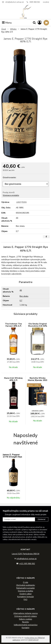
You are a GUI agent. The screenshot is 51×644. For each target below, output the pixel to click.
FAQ (26, 600)
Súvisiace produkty (11, 195)
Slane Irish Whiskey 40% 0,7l (13, 379)
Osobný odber (26, 594)
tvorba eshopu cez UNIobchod (35, 638)
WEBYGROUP (33, 640)
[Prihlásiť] (40, 23)
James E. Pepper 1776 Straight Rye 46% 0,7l (12, 457)
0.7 (21, 301)
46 (21, 290)
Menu (7, 23)
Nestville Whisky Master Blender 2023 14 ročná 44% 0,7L (38, 380)
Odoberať (42, 519)
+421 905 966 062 (27, 564)
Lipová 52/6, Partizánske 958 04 (26, 554)
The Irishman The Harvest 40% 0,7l (13, 325)
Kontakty (26, 628)
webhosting (16, 640)
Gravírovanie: (9, 177)
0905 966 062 (35, 2)
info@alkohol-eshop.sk (14, 2)
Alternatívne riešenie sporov (26, 613)
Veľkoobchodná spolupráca (26, 625)
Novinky (26, 622)
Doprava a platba (26, 591)
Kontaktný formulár (26, 597)
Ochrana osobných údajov (26, 616)
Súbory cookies (26, 619)
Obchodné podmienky (26, 585)
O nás (26, 582)
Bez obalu (24, 296)
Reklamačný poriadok (26, 588)
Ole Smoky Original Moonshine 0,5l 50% (38, 325)
